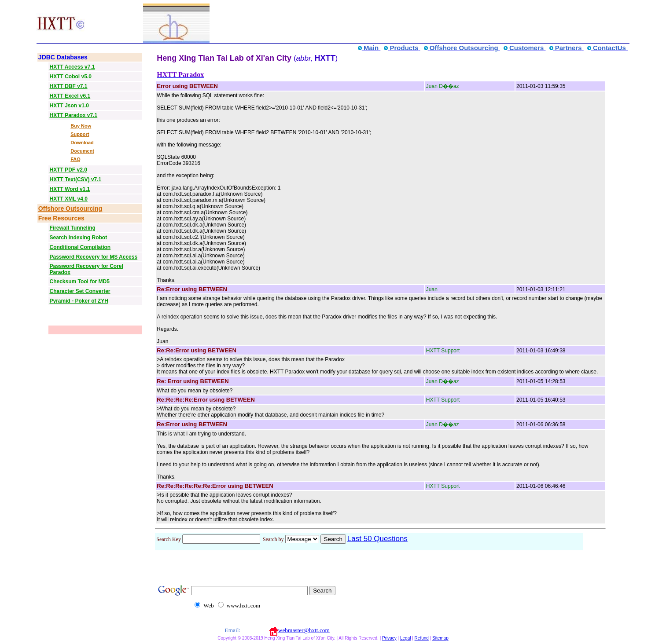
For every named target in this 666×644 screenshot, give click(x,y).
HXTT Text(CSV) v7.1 (75, 179)
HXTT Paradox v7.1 (73, 115)
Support (80, 134)
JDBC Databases (63, 57)
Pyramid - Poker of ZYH (79, 301)
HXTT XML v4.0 (68, 199)
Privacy (389, 638)
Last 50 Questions (377, 539)
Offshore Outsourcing (70, 209)
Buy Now (81, 126)
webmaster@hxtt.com (304, 630)
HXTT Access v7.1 (72, 67)
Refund (422, 638)
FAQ (75, 159)
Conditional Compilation (80, 247)
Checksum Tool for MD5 (79, 282)
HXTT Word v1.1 (70, 189)
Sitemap (440, 638)
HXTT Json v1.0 (69, 106)
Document (82, 151)
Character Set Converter (80, 291)
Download (82, 143)
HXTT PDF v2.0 (68, 170)
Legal (405, 638)
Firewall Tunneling (72, 228)
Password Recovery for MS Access (93, 257)
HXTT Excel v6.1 (70, 96)
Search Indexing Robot (78, 238)
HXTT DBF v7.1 (68, 86)
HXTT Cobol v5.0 (70, 77)
